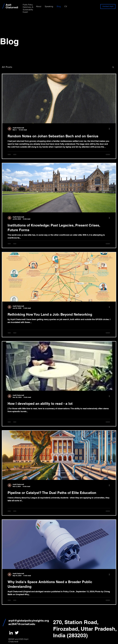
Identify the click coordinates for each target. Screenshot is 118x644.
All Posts (7, 67)
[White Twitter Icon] (17, 633)
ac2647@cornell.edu (22, 624)
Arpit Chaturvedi (12, 6)
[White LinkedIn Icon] (11, 633)
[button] (113, 67)
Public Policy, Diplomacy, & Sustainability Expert (28, 8)
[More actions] (110, 129)
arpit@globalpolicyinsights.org (29, 621)
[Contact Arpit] (108, 6)
